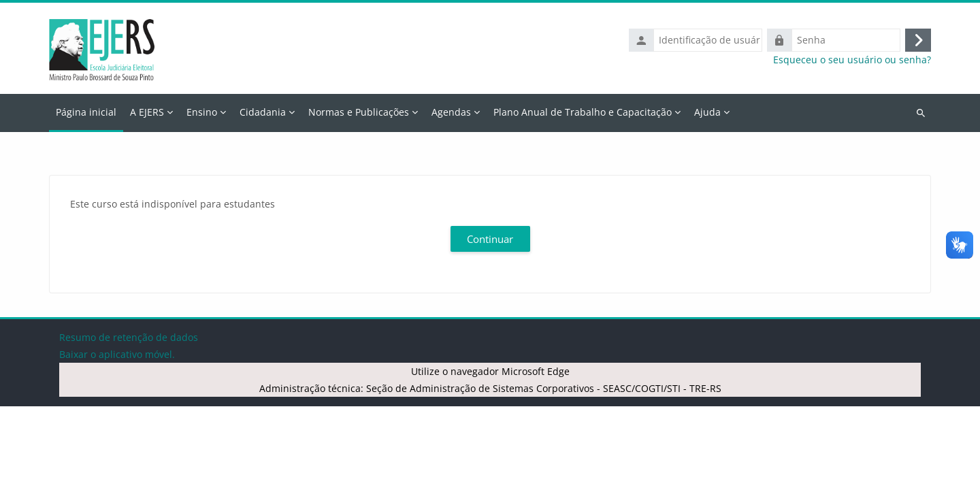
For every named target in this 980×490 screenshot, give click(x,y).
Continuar (490, 239)
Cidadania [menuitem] (263, 112)
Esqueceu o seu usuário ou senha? (852, 60)
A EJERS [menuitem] (147, 112)
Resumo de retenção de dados (129, 421)
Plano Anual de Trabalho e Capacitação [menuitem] (583, 112)
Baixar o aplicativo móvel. (117, 438)
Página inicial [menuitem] (86, 112)
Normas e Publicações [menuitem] (359, 112)
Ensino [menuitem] (202, 112)
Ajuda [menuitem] (707, 112)
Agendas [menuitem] (451, 112)
